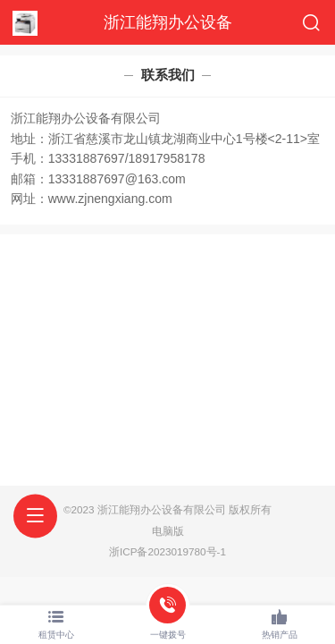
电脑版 (168, 531)
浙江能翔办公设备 (168, 22)
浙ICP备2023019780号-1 (167, 551)
